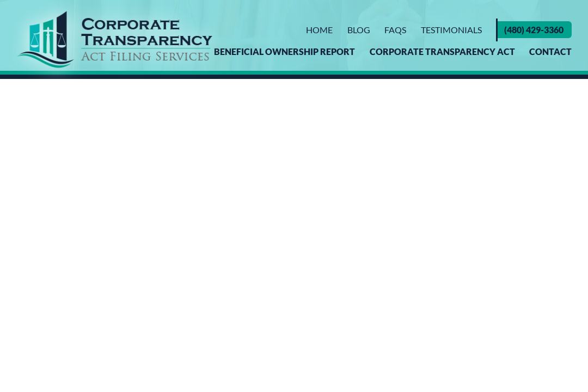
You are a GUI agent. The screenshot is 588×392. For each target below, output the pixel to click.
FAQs (395, 30)
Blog (359, 30)
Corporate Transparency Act (442, 51)
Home (319, 30)
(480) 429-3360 (534, 30)
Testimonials (451, 30)
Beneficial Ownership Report (284, 51)
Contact (550, 51)
